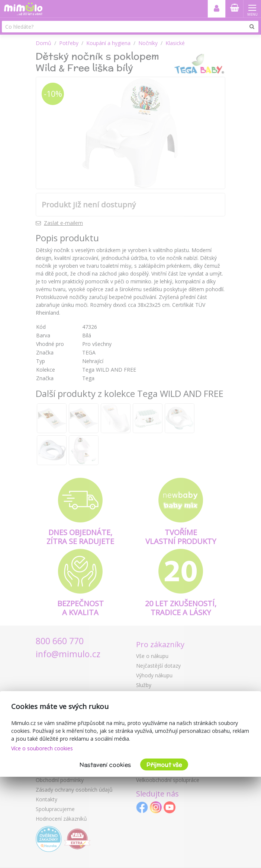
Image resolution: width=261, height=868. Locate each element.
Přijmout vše (164, 765)
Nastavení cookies (105, 765)
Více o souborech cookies (42, 748)
